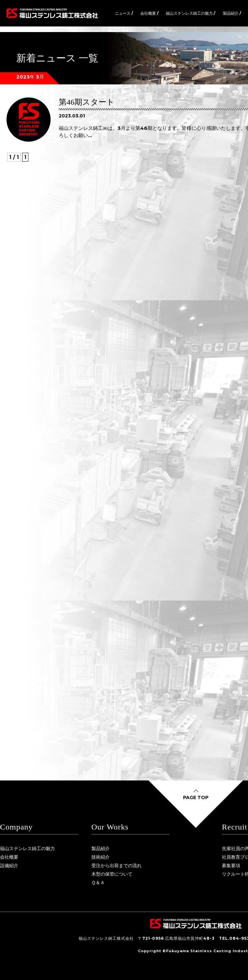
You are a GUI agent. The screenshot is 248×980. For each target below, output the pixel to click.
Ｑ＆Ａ (98, 883)
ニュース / (124, 13)
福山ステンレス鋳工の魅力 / (191, 13)
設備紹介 (9, 866)
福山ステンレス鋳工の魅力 (27, 849)
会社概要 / (149, 13)
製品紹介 (101, 849)
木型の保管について (112, 874)
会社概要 (9, 857)
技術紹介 (101, 857)
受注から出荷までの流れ (116, 866)
